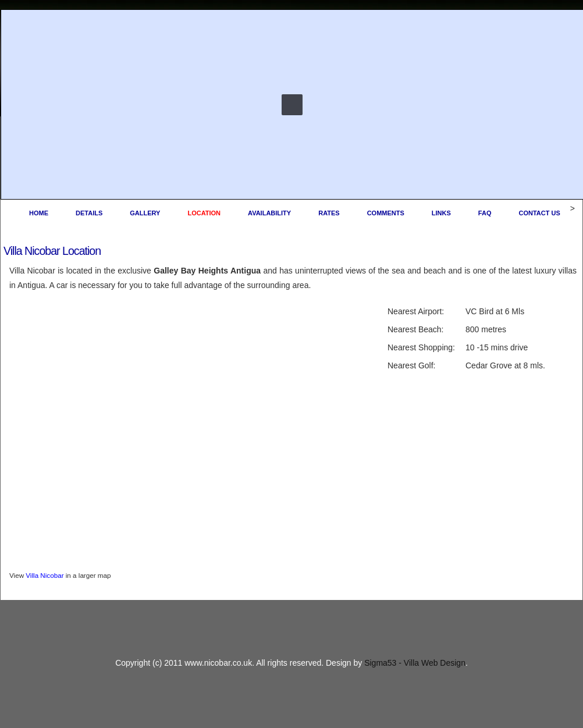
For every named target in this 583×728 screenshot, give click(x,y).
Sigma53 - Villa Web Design (415, 663)
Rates (329, 213)
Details (89, 213)
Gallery (145, 213)
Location (204, 213)
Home (39, 213)
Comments (386, 213)
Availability (269, 213)
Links (441, 213)
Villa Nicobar (45, 575)
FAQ (485, 213)
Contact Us (539, 213)
